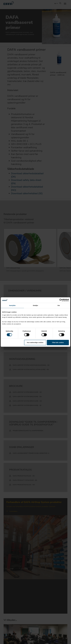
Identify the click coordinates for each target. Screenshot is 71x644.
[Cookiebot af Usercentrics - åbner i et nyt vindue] (61, 300)
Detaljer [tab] (35, 305)
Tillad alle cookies (58, 342)
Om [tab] (59, 305)
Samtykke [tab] (12, 305)
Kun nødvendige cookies (35, 342)
